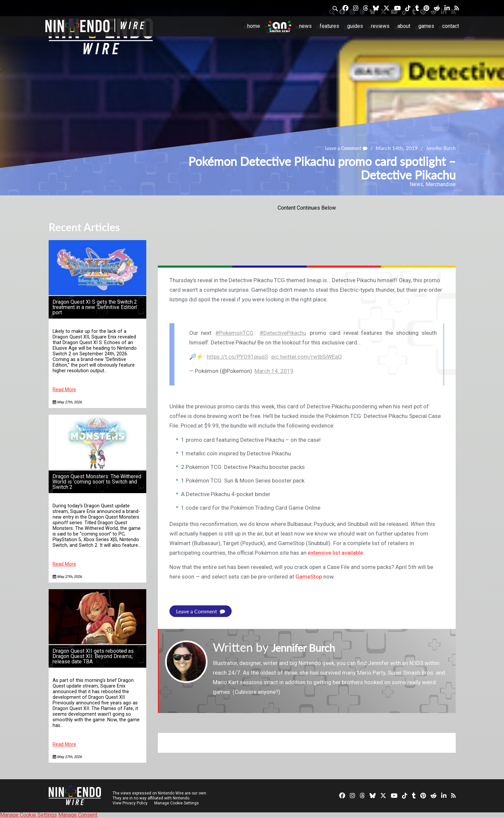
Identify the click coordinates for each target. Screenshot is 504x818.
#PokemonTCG (234, 333)
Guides (355, 26)
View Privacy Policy (130, 803)
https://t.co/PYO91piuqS (237, 357)
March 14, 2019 (274, 371)
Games (426, 26)
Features (329, 26)
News (305, 26)
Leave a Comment (339, 148)
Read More (64, 390)
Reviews (380, 26)
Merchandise (441, 184)
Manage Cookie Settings (178, 803)
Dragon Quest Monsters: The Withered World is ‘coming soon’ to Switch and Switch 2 (97, 482)
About (404, 26)
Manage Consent (78, 815)
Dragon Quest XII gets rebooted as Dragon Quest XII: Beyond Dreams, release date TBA (93, 656)
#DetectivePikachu (283, 333)
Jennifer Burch (439, 148)
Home (254, 26)
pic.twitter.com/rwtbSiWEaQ (307, 357)
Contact (451, 26)
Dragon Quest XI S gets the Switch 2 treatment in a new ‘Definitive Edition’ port (95, 307)
